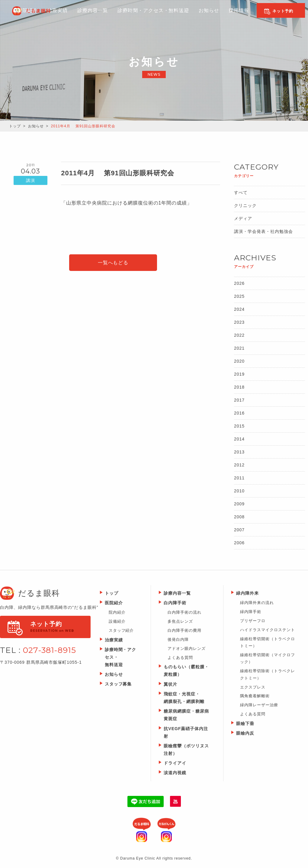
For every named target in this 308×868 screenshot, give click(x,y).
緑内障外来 (247, 593)
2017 (239, 400)
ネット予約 (283, 11)
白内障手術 (175, 603)
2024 (239, 309)
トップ (15, 126)
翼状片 (170, 684)
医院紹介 (25, 16)
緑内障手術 (251, 612)
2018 (239, 387)
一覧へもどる (113, 263)
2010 (239, 491)
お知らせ (204, 16)
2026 (239, 283)
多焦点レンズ (180, 621)
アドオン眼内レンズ (187, 649)
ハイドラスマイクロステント (267, 630)
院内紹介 (117, 612)
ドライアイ (175, 763)
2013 (239, 452)
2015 (239, 426)
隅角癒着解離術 (255, 696)
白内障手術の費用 (184, 630)
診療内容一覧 (89, 16)
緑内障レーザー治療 (259, 705)
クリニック (245, 205)
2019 (239, 374)
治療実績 (114, 640)
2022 (239, 335)
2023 (239, 322)
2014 (239, 439)
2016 (239, 413)
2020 (239, 361)
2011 (239, 478)
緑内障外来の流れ (257, 603)
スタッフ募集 (118, 684)
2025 (239, 296)
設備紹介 (117, 621)
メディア (243, 218)
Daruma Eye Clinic (41, 11)
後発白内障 (178, 639)
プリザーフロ (253, 621)
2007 (239, 530)
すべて (241, 192)
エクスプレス (253, 687)
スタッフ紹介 (121, 630)
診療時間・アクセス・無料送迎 (149, 16)
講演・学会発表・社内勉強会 (263, 231)
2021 (239, 348)
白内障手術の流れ (184, 612)
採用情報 (234, 16)
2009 (239, 504)
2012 (239, 465)
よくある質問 (180, 658)
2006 (239, 543)
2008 (239, 517)
